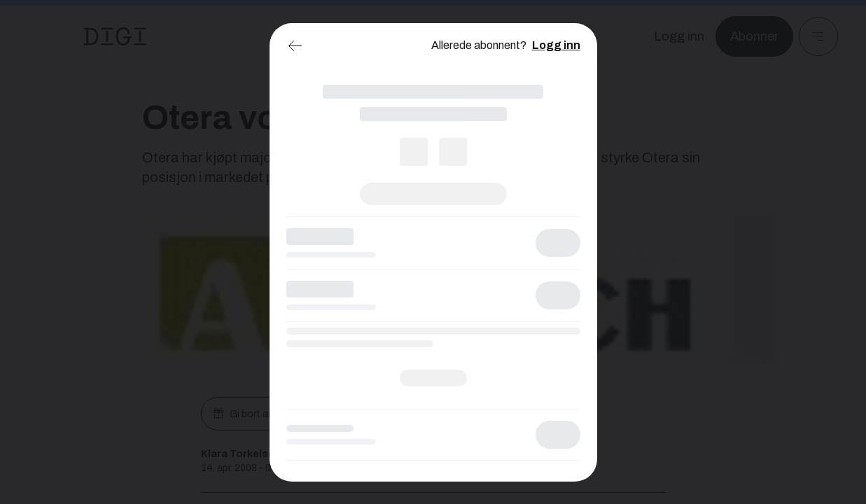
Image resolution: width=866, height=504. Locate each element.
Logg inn (556, 45)
